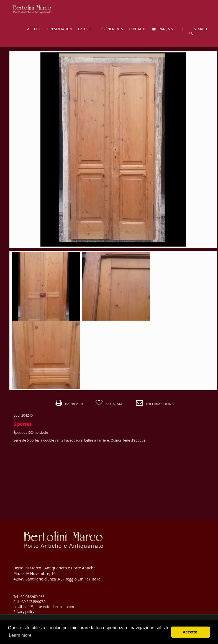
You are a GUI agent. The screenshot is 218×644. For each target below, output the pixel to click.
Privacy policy (24, 612)
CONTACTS (137, 29)
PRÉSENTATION (60, 29)
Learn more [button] (20, 635)
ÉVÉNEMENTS (112, 29)
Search (198, 33)
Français (164, 29)
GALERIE (87, 29)
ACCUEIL (34, 29)
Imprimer (69, 403)
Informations (155, 403)
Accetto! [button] (191, 632)
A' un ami (110, 403)
